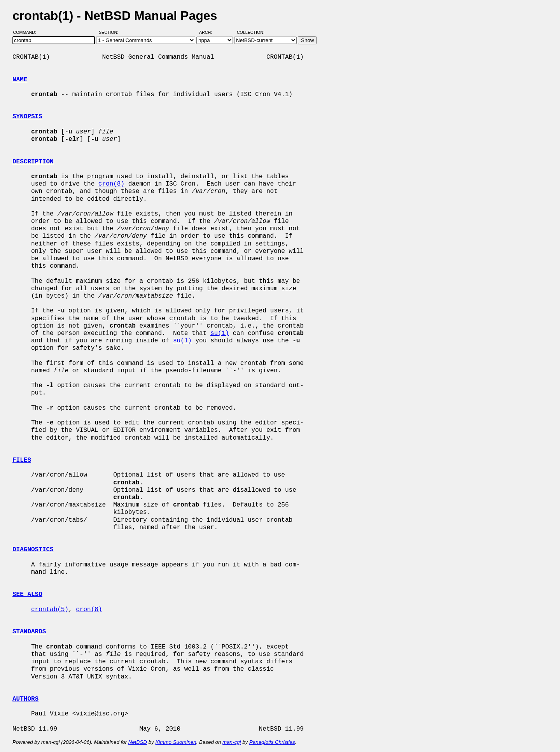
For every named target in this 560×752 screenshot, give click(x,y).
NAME (20, 80)
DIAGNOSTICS (33, 550)
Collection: (251, 32)
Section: (110, 32)
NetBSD (138, 742)
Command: (27, 32)
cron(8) (111, 184)
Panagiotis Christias (272, 742)
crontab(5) (50, 610)
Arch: (209, 32)
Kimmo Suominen (176, 742)
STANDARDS (29, 632)
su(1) (220, 333)
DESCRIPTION (33, 162)
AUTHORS (25, 699)
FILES (22, 460)
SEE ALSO (27, 594)
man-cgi (232, 742)
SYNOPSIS (27, 117)
